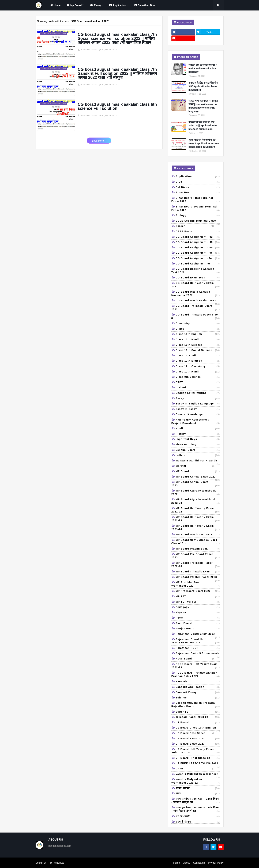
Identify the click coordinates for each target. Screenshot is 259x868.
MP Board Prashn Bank (198, 549)
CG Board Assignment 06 (198, 264)
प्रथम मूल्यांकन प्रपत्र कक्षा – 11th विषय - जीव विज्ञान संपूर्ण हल (196, 810)
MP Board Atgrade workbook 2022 (196, 493)
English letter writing (198, 393)
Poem (198, 618)
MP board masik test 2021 (198, 535)
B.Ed (198, 182)
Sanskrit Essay (198, 693)
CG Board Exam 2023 (198, 278)
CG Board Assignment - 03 (198, 242)
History (198, 434)
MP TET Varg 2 (198, 602)
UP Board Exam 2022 (198, 739)
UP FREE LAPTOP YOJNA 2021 (198, 764)
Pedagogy (198, 607)
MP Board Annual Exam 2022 (198, 477)
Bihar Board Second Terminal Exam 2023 (196, 209)
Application (198, 177)
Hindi (198, 429)
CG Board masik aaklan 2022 (198, 301)
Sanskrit (198, 682)
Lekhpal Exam (198, 450)
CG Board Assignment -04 (198, 259)
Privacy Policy (216, 863)
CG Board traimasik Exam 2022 (196, 308)
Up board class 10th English (198, 728)
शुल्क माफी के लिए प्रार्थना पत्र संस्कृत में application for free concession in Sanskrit (204, 143)
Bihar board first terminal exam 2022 (196, 200)
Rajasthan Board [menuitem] (145, 5)
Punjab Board (198, 629)
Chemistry (198, 324)
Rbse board (196, 659)
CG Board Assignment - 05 (198, 248)
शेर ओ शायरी (198, 817)
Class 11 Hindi (198, 356)
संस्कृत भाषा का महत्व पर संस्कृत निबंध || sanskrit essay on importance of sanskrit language (203, 106)
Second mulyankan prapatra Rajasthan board (196, 705)
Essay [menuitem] (95, 5)
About (187, 863)
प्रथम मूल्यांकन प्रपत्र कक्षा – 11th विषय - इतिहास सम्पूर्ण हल (196, 801)
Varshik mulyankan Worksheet (198, 775)
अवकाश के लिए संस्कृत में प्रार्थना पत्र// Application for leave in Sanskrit (203, 86)
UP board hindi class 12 (198, 758)
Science (198, 698)
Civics (198, 329)
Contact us (199, 863)
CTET (198, 383)
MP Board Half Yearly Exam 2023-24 (196, 528)
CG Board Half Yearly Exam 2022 (196, 285)
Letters (198, 455)
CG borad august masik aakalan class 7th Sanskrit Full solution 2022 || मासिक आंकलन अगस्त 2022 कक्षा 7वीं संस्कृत (117, 73)
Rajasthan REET (198, 648)
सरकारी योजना (198, 822)
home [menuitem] (55, 5)
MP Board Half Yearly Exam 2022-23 (196, 519)
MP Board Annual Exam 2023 (196, 484)
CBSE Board (198, 232)
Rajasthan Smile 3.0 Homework (198, 654)
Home (176, 863)
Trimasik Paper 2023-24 (198, 717)
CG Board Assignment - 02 (198, 237)
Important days (198, 439)
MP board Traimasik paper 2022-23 (196, 565)
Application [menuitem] (117, 5)
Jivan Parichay (198, 445)
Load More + (99, 141)
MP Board (198, 472)
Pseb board (198, 623)
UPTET (196, 769)
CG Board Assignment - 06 (198, 253)
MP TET (198, 597)
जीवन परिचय (198, 788)
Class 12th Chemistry (198, 367)
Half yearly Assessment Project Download (196, 422)
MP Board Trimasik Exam (198, 572)
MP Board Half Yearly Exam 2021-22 (196, 510)
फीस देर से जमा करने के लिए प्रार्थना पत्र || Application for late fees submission (203, 126)
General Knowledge (198, 415)
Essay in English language (198, 404)
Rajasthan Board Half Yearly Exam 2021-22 (196, 641)
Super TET (198, 712)
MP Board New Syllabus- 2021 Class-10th (196, 542)
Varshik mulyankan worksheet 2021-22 (196, 781)
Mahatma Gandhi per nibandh (198, 461)
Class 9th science (198, 377)
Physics (198, 613)
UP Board (198, 723)
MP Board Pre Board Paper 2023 (196, 556)
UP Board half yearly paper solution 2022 (196, 751)
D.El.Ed (198, 388)
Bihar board (198, 193)
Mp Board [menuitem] (74, 5)
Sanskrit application (198, 687)
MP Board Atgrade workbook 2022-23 (196, 501)
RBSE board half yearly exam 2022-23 (196, 666)
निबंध (198, 794)
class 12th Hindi (198, 372)
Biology (198, 216)
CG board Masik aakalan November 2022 (196, 294)
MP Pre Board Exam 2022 (198, 591)
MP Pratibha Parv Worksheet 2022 (196, 584)
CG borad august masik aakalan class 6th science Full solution (117, 106)
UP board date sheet (196, 733)
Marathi (196, 466)
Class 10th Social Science (198, 350)
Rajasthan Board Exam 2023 (198, 635)
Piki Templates (56, 863)
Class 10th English (198, 334)
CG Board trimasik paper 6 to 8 (196, 317)
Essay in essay (198, 409)
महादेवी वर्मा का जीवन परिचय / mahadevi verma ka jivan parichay (203, 68)
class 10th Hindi (198, 340)
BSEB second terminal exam (198, 222)
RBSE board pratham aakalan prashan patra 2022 (196, 675)
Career (196, 226)
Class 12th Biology (198, 361)
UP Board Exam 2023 (198, 744)
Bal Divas (198, 188)
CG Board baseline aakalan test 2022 (196, 271)
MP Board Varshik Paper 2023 (198, 578)
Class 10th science (198, 345)
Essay (198, 399)
